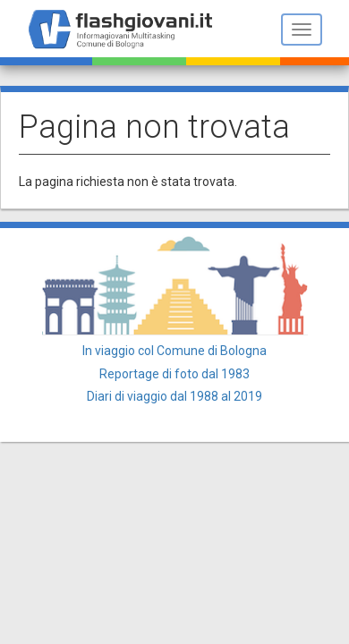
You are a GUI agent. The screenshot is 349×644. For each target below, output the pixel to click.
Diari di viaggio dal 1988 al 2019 (174, 396)
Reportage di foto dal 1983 (174, 374)
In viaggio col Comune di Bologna (174, 351)
